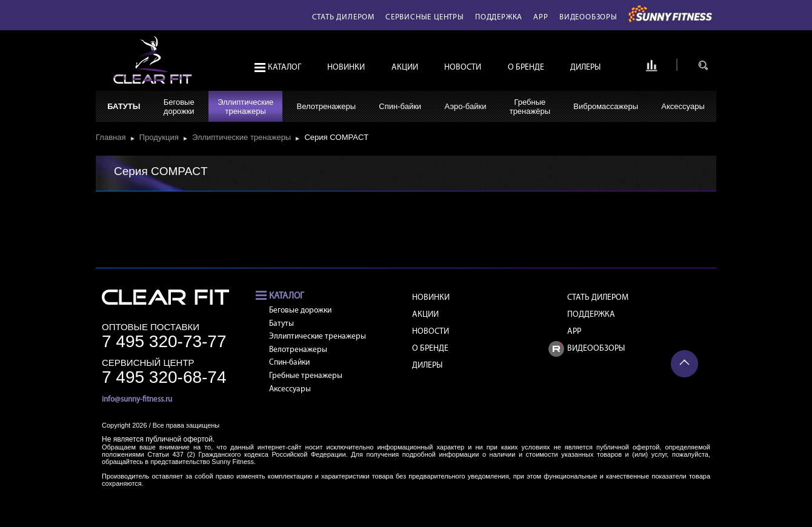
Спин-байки (400, 106)
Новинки (346, 68)
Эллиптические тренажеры (244, 137)
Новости (463, 68)
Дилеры (585, 68)
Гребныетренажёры (530, 107)
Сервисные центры (425, 17)
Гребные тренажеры (306, 376)
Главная (113, 137)
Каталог (285, 68)
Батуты (124, 106)
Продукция (161, 137)
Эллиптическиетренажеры (245, 107)
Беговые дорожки (300, 310)
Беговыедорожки (179, 107)
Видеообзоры (588, 17)
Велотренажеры (326, 106)
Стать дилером (343, 17)
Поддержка (499, 17)
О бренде (526, 68)
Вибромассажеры (606, 106)
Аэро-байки (465, 106)
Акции (405, 68)
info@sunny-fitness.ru (137, 399)
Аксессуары (683, 106)
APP (541, 17)
